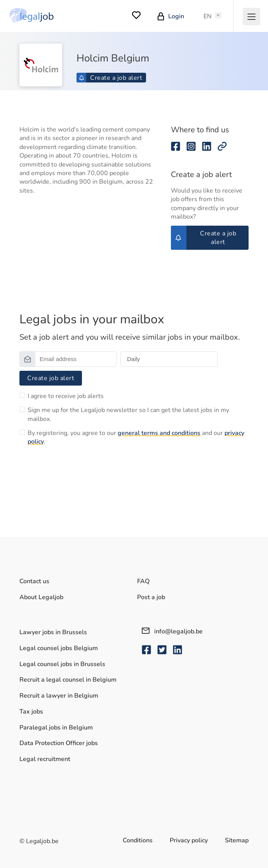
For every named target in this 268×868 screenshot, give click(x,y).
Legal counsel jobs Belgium (59, 648)
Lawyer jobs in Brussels (53, 632)
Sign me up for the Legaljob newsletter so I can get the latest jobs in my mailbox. (128, 414)
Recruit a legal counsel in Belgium (68, 680)
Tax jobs (31, 712)
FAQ (143, 581)
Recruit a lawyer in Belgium (59, 696)
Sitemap (237, 840)
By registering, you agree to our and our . (136, 437)
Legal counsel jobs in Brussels (62, 664)
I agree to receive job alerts (66, 396)
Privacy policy (189, 840)
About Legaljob (41, 597)
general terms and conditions (159, 433)
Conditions (138, 840)
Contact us (34, 581)
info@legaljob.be (172, 631)
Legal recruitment (45, 759)
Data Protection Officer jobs (59, 743)
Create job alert (51, 378)
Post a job (151, 597)
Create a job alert (111, 78)
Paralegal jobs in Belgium (56, 728)
